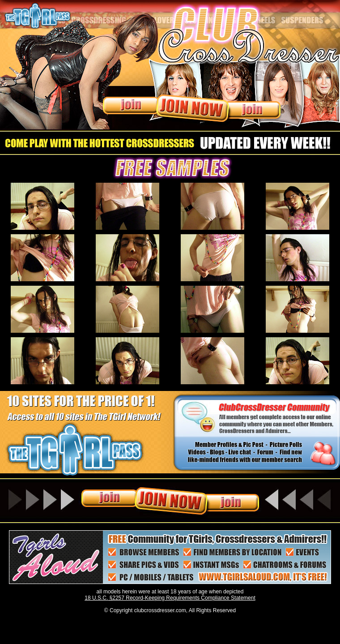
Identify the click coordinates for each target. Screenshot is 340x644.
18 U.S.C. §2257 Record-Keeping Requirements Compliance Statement (170, 598)
